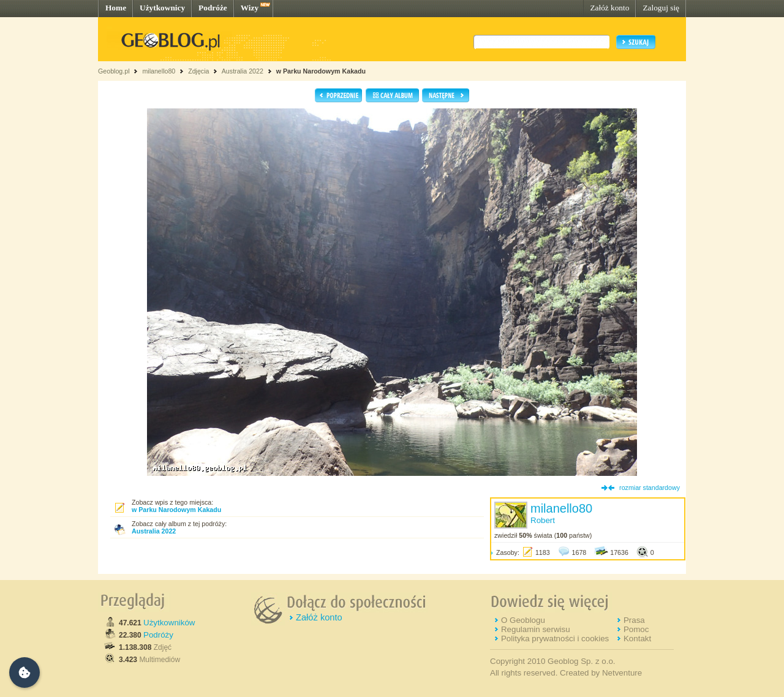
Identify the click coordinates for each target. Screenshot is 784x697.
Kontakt (637, 639)
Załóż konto (609, 8)
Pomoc (636, 629)
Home (116, 8)
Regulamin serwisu (536, 629)
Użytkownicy (162, 8)
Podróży (158, 635)
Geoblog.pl (114, 71)
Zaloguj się (661, 8)
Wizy (250, 8)
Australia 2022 (243, 71)
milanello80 (159, 71)
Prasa (634, 620)
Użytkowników (169, 623)
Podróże (213, 8)
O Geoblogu (523, 620)
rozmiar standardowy (650, 488)
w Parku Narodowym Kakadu (321, 71)
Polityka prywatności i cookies (555, 639)
